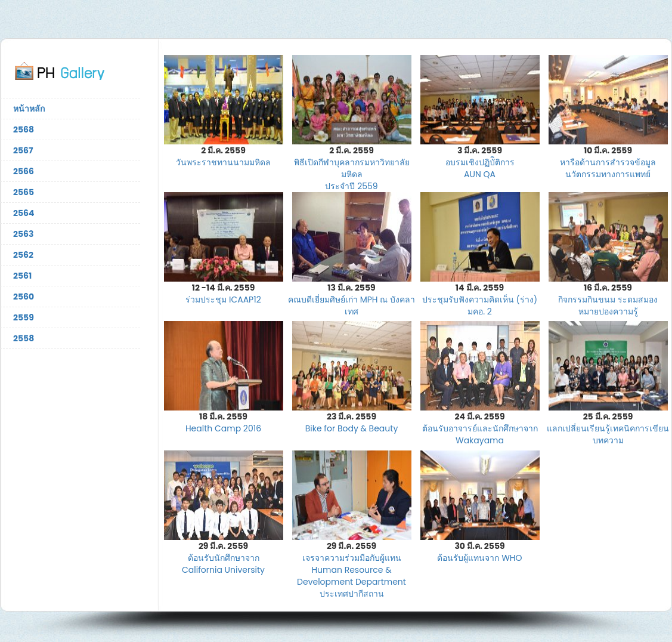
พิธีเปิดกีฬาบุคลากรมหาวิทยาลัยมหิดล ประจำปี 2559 (352, 174)
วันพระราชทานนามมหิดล (223, 162)
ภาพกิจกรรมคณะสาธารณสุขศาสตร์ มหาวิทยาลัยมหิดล (70, 70)
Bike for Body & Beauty (352, 428)
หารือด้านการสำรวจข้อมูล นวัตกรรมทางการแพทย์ (608, 168)
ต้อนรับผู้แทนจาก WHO (479, 558)
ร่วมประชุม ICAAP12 (223, 300)
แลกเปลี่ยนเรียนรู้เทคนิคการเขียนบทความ (608, 434)
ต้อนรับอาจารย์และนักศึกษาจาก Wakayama (480, 434)
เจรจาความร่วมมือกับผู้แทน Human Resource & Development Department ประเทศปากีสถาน (352, 576)
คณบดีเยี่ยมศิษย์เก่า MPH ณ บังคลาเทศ (352, 305)
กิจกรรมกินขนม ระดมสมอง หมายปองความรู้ (608, 305)
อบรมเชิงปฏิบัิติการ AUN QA (480, 168)
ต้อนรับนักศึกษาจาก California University (223, 564)
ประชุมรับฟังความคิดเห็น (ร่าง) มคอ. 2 (480, 305)
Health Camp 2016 (223, 428)
